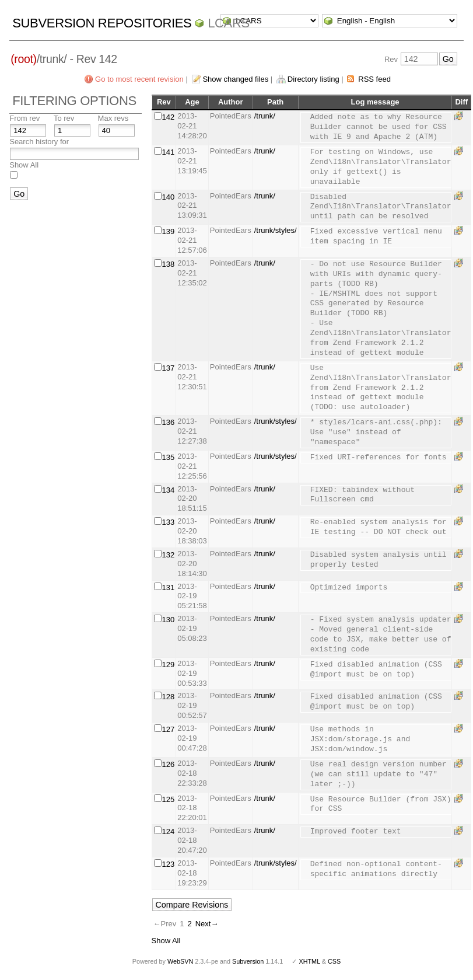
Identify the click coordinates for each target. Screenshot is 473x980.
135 (169, 457)
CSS (334, 961)
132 (169, 555)
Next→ (207, 924)
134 (169, 490)
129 (169, 665)
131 (169, 587)
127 (169, 729)
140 (169, 197)
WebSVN (180, 961)
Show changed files (235, 79)
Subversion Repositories (102, 23)
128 (169, 697)
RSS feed (374, 79)
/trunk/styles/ (276, 230)
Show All (24, 165)
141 (169, 152)
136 (169, 422)
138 (169, 264)
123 (169, 864)
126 (169, 764)
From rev (24, 118)
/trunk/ (265, 116)
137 (169, 368)
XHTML (309, 961)
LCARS (229, 23)
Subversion (248, 961)
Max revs (113, 118)
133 (169, 522)
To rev (64, 118)
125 (169, 799)
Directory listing (313, 79)
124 (169, 831)
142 (169, 117)
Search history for (39, 142)
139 (169, 231)
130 (169, 620)
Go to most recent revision (139, 79)
